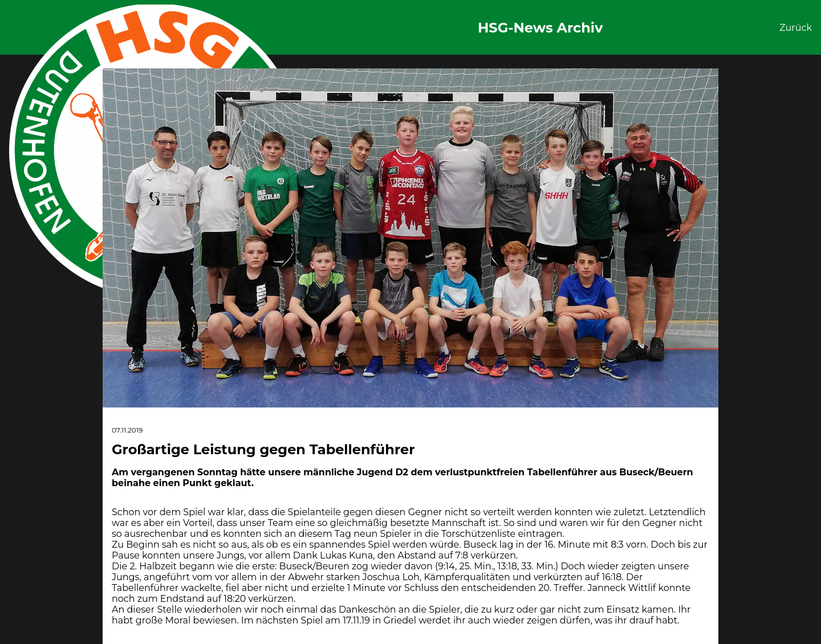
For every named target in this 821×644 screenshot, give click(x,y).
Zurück (796, 28)
